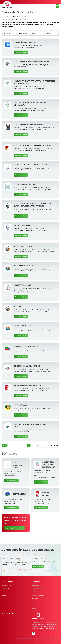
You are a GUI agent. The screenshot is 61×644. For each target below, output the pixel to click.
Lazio (25, 20)
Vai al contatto (37, 566)
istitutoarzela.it (12, 503)
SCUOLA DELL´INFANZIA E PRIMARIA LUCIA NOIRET (33, 145)
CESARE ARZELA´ (20, 494)
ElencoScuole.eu (6, 20)
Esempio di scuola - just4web (25, 42)
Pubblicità (34, 592)
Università (4, 595)
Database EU (15, 2)
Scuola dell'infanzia (17, 20)
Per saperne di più (20, 52)
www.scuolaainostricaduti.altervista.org (44, 478)
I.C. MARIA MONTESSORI (23, 326)
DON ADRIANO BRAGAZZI (23, 266)
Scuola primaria (5, 589)
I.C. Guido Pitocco (20, 405)
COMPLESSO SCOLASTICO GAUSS (27, 347)
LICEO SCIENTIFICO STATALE (18, 465)
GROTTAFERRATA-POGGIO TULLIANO (28, 385)
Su (5, 445)
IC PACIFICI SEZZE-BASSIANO (25, 184)
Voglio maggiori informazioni (14, 528)
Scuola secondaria (6, 592)
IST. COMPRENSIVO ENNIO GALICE (27, 366)
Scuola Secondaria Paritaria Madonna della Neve (32, 165)
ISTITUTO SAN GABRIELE (23, 225)
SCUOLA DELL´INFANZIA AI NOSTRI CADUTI (49, 465)
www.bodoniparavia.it (44, 503)
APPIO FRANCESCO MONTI (24, 246)
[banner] (7, 5)
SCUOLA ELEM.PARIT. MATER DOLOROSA (29, 124)
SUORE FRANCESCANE (22, 285)
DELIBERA (17, 306)
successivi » (54, 445)
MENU (58, 6)
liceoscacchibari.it (13, 475)
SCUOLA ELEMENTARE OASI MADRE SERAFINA (31, 62)
